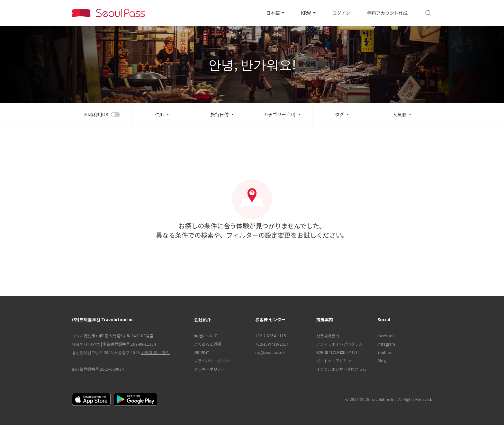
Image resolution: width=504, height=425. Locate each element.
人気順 (400, 114)
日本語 (273, 13)
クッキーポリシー (210, 369)
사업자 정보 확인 (155, 352)
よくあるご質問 (208, 344)
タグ (339, 114)
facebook (386, 336)
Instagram (386, 344)
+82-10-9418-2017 (272, 344)
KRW (306, 13)
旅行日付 (220, 114)
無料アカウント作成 (387, 13)
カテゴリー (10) (279, 114)
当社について (206, 336)
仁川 (159, 114)
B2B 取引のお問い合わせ (338, 352)
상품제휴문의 (328, 336)
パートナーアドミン (334, 361)
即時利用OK (96, 114)
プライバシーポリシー (213, 361)
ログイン (341, 13)
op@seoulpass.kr (270, 352)
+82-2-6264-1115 (271, 336)
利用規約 (202, 352)
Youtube (385, 352)
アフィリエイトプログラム (339, 344)
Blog (382, 361)
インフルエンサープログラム (341, 369)
